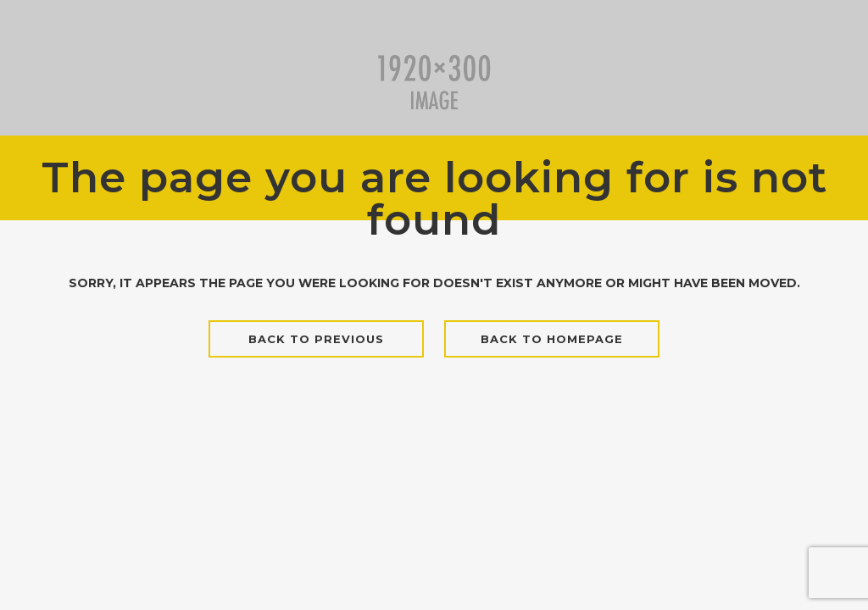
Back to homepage (552, 339)
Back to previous (316, 339)
